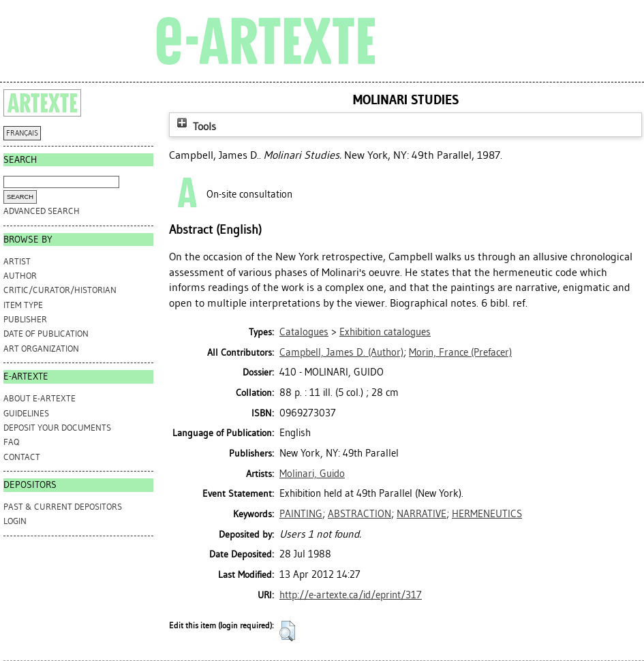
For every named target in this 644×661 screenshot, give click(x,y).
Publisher (25, 319)
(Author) (341, 352)
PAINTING (301, 514)
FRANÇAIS (22, 133)
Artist (17, 261)
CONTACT (22, 457)
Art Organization (41, 349)
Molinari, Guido (312, 474)
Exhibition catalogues (385, 332)
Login (15, 521)
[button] (287, 631)
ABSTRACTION (359, 514)
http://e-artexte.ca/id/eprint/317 (351, 595)
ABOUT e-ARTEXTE (40, 398)
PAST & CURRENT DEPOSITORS (63, 507)
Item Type (23, 305)
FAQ (11, 442)
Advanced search (42, 211)
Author (20, 276)
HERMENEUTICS (487, 514)
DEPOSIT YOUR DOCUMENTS (57, 428)
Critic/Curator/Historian (60, 290)
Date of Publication (46, 334)
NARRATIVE (421, 514)
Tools (195, 126)
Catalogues (304, 332)
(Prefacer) (460, 352)
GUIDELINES (26, 413)
